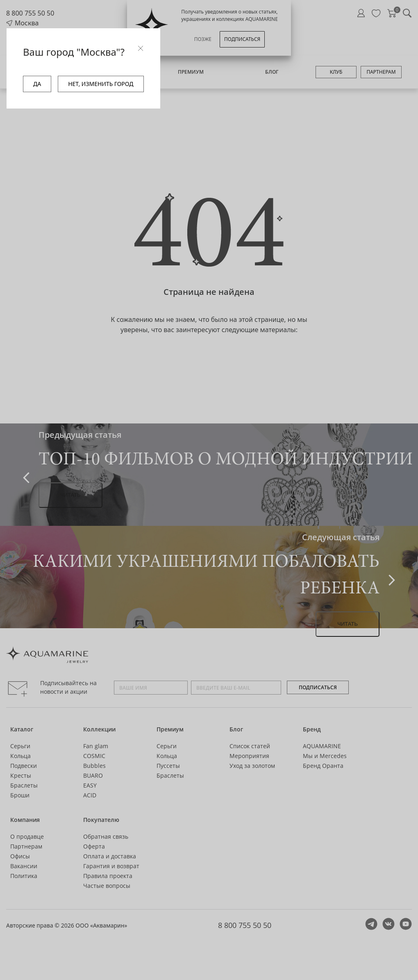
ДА (37, 84)
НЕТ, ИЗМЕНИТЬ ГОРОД (101, 84)
